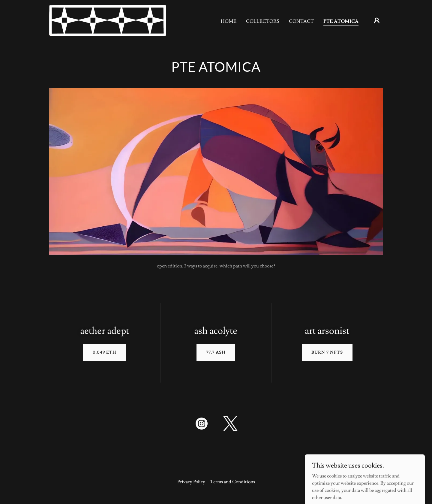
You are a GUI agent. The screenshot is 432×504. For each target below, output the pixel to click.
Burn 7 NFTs (327, 352)
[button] (377, 20)
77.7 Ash (216, 352)
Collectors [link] (263, 21)
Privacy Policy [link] (191, 482)
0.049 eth (105, 352)
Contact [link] (301, 21)
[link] (108, 19)
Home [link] (229, 21)
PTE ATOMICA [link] (341, 21)
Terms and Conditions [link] (232, 482)
